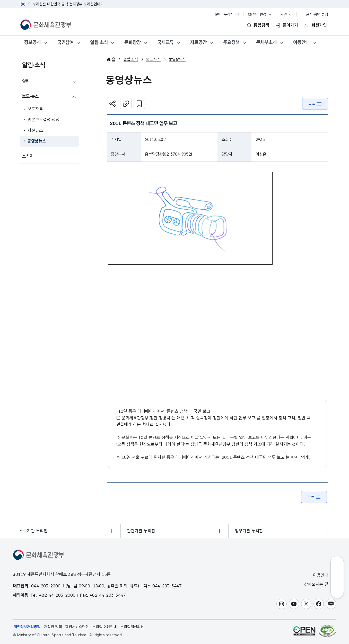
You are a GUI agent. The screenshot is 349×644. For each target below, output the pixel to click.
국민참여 (65, 42)
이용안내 (301, 42)
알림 (26, 81)
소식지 (28, 156)
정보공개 (32, 42)
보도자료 (35, 109)
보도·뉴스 (30, 96)
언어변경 (260, 14)
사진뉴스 (35, 130)
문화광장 (133, 42)
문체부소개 (266, 42)
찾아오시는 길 (320, 584)
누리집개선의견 (132, 627)
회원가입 (319, 25)
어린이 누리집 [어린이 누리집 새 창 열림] (226, 14)
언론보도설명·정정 (43, 120)
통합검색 (261, 25)
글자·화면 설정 (315, 14)
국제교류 (165, 42)
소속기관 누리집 (33, 531)
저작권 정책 (53, 627)
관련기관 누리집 (141, 531)
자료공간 (198, 42)
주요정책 (231, 42)
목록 (315, 104)
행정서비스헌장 (77, 627)
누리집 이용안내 (105, 627)
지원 (286, 14)
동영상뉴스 (37, 141)
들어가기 (290, 25)
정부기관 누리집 (249, 531)
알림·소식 (99, 42)
